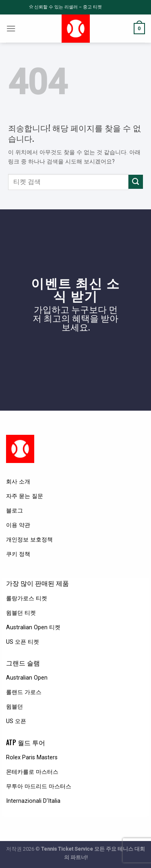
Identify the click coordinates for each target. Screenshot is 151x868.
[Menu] (11, 29)
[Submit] (136, 182)
